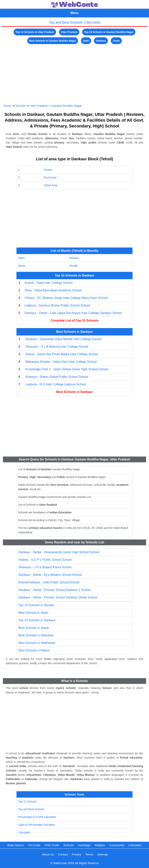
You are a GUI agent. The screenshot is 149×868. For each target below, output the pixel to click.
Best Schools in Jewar (34, 628)
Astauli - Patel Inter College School (48, 283)
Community (117, 845)
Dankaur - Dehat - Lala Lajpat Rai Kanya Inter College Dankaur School (73, 313)
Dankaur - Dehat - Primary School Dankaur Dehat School (58, 597)
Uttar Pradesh (69, 32)
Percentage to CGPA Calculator (37, 817)
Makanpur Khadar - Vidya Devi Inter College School (61, 362)
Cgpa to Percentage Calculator (37, 825)
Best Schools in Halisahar (36, 635)
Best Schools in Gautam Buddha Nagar (53, 41)
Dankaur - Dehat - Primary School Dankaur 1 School (55, 590)
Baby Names (16, 845)
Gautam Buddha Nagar (67, 106)
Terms (89, 854)
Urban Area (51, 185)
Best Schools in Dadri (33, 613)
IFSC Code (52, 845)
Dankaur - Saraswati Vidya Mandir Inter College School (63, 339)
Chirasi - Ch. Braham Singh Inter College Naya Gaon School (66, 298)
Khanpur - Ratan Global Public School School (57, 377)
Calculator (24, 832)
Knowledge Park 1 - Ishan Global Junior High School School (67, 369)
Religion (100, 845)
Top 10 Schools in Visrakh (36, 605)
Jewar (116, 41)
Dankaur (101, 41)
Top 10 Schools (27, 801)
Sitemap (103, 854)
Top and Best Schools (31, 809)
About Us (48, 854)
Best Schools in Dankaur (75, 392)
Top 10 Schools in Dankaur (37, 620)
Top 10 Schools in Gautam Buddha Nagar (109, 32)
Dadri (86, 41)
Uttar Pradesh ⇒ (41, 106)
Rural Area (50, 178)
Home (7, 106)
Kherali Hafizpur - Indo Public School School (49, 582)
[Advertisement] (75, 72)
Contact (63, 854)
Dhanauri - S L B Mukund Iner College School (57, 347)
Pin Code (34, 845)
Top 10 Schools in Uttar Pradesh (35, 32)
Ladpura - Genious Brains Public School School (57, 305)
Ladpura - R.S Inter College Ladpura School (56, 384)
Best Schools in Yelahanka (37, 643)
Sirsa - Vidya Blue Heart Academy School (53, 290)
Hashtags (84, 845)
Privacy (77, 854)
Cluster (48, 170)
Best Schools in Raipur (34, 650)
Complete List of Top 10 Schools (75, 320)
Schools (20, 106)
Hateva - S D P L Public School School (45, 560)
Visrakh (73, 266)
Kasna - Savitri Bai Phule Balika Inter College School (62, 354)
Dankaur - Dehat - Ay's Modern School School (50, 575)
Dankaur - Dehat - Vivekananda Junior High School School (59, 552)
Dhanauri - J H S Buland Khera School (45, 567)
